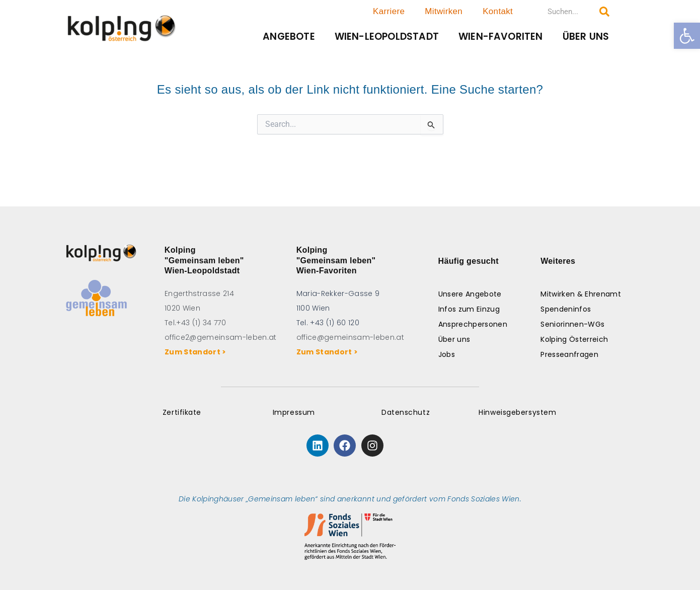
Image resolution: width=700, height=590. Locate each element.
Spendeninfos (566, 309)
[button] (687, 36)
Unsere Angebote (470, 294)
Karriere (389, 11)
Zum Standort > (197, 352)
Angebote (289, 36)
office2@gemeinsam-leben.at (221, 337)
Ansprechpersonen (473, 324)
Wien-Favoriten (501, 36)
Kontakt (498, 11)
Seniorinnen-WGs (572, 324)
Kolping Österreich (574, 339)
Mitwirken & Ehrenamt (581, 294)
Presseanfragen (569, 354)
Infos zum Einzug (469, 309)
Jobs (447, 354)
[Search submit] (604, 12)
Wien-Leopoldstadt (387, 36)
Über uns (586, 36)
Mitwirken (444, 11)
